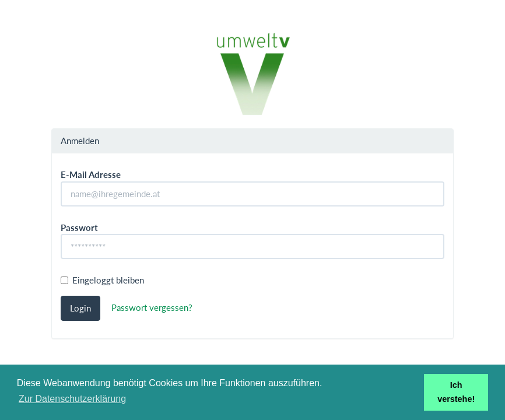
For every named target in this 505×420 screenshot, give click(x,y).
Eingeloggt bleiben (102, 280)
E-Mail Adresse (91, 174)
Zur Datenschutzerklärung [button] (72, 399)
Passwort (79, 228)
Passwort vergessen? (152, 307)
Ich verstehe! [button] (456, 392)
